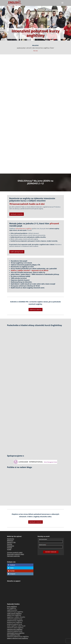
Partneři (10, 548)
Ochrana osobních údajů (15, 552)
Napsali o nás (11, 542)
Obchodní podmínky (13, 556)
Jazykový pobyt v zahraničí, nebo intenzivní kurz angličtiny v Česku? (35, 48)
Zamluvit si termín (17, 214)
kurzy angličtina (12, 606)
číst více (35, 51)
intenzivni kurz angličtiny (15, 629)
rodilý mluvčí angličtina (14, 614)
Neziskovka (11, 539)
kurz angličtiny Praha (14, 635)
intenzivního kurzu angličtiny (24, 229)
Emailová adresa (42, 545)
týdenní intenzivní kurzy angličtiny (18, 638)
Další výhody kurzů (17, 252)
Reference (10, 541)
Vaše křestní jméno (43, 539)
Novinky (10, 544)
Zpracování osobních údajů (16, 554)
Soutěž (9, 549)
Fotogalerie (11, 546)
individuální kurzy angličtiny (16, 633)
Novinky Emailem (51, 552)
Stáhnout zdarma (35, 310)
